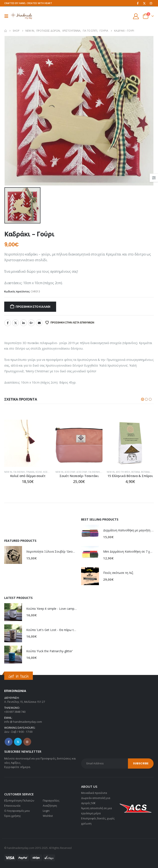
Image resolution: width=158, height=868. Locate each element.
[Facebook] (138, 3)
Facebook (8, 323)
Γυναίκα (52, 472)
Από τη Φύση (145, 472)
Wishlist (48, 816)
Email (39, 323)
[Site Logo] (22, 16)
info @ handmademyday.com (23, 722)
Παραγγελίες (51, 800)
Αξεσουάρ (92, 472)
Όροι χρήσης (12, 816)
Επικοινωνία (12, 806)
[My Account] (136, 16)
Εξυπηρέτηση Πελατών (19, 800)
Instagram (27, 742)
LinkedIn (24, 323)
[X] (144, 3)
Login (46, 811)
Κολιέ (61, 472)
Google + (31, 323)
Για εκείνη (41, 472)
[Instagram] (151, 3)
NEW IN (30, 472)
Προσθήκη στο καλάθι (33, 307)
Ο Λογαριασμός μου (17, 811)
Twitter (15, 323)
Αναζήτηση (50, 806)
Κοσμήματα (11, 472)
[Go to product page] (50, 443)
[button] (8, 16)
